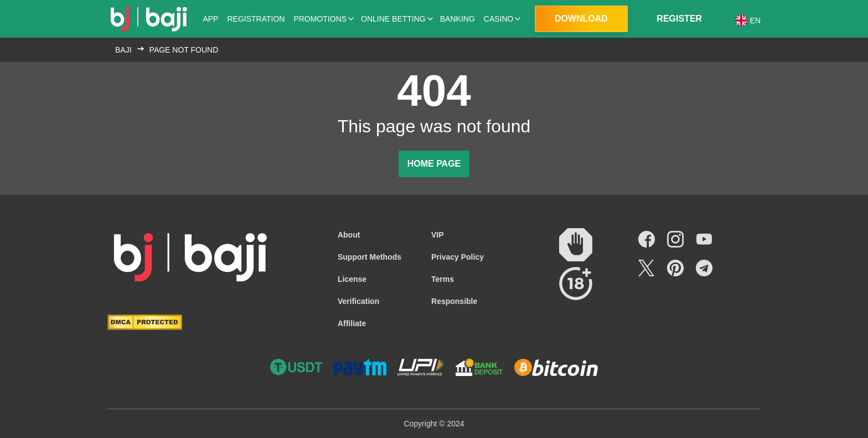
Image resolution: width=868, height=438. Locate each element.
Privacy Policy (458, 257)
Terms (443, 279)
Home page (434, 164)
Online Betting (393, 19)
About (349, 235)
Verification (358, 301)
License (352, 279)
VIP (438, 235)
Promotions (320, 19)
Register (679, 19)
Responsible (454, 301)
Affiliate (352, 323)
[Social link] (647, 239)
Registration (256, 19)
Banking (458, 19)
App (210, 19)
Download (581, 19)
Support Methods (370, 257)
